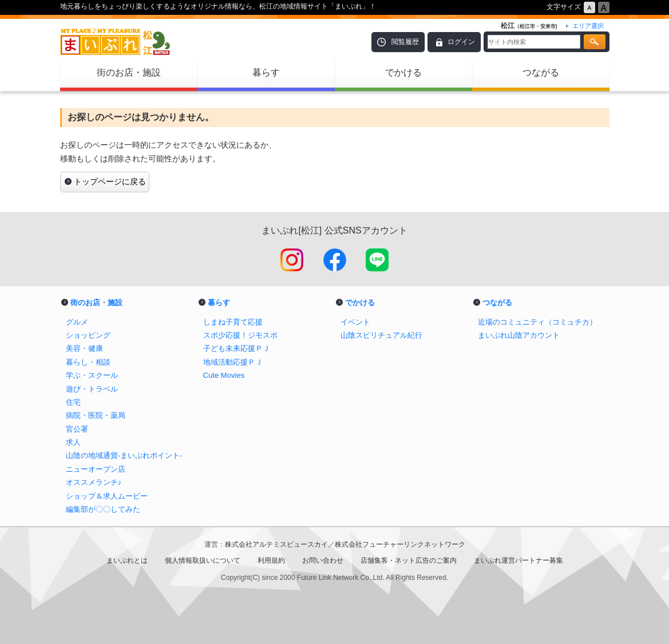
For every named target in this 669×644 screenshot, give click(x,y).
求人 (73, 442)
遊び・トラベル (92, 389)
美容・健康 (84, 348)
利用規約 (271, 560)
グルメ (77, 322)
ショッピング (88, 335)
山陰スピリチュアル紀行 (381, 335)
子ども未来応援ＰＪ (237, 348)
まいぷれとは (127, 560)
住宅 (73, 402)
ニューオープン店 (96, 469)
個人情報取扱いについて (203, 560)
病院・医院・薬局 (96, 415)
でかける (403, 72)
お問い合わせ (323, 560)
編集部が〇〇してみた (103, 509)
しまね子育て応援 (233, 322)
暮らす (266, 72)
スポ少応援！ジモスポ (240, 335)
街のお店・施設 (129, 72)
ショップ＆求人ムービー (107, 496)
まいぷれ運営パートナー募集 (518, 560)
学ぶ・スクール (92, 375)
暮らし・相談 (88, 362)
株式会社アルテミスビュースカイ (276, 544)
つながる (541, 72)
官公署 (77, 429)
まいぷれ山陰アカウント (519, 335)
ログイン (461, 42)
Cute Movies (224, 375)
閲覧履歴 (405, 42)
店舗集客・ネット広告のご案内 (409, 560)
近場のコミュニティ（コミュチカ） (537, 322)
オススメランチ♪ (94, 482)
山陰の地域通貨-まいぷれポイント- (124, 455)
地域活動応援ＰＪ (233, 362)
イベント (355, 322)
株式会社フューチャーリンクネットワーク (400, 544)
